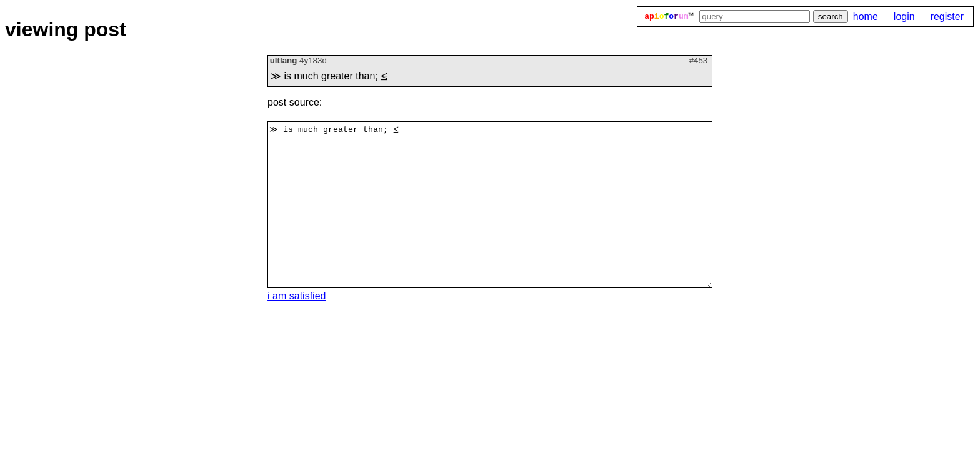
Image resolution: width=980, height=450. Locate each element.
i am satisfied (297, 296)
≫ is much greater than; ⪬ (490, 205)
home (866, 17)
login (904, 17)
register (947, 17)
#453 (699, 60)
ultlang (284, 60)
